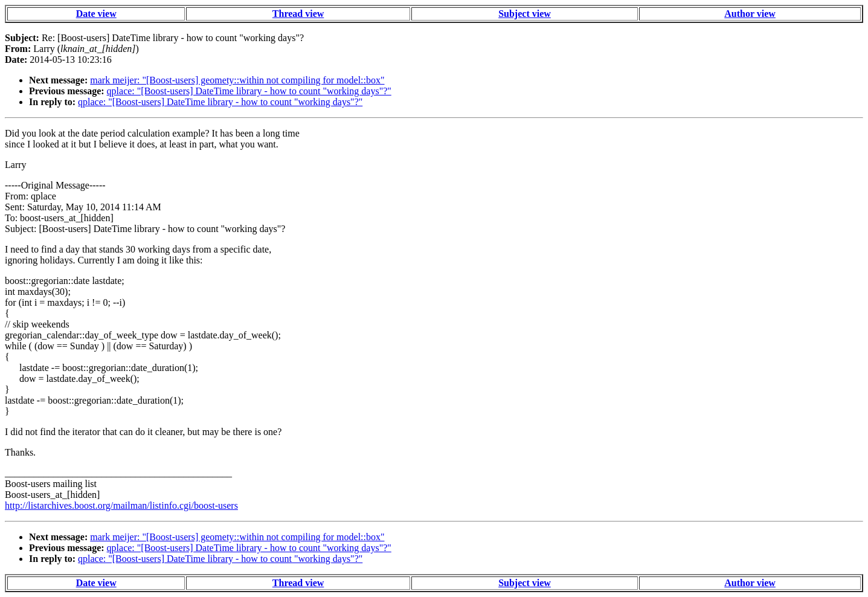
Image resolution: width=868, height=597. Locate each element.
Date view (96, 14)
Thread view (298, 14)
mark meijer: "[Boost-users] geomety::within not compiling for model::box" (237, 80)
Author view (750, 14)
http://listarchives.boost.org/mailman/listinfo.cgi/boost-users (121, 505)
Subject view (525, 14)
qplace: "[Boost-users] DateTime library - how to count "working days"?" (249, 91)
